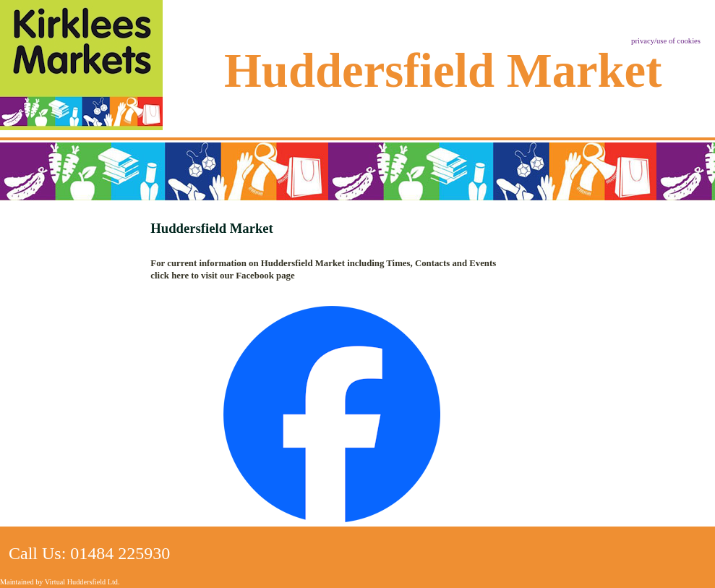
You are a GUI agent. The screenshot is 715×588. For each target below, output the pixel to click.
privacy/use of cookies (666, 41)
